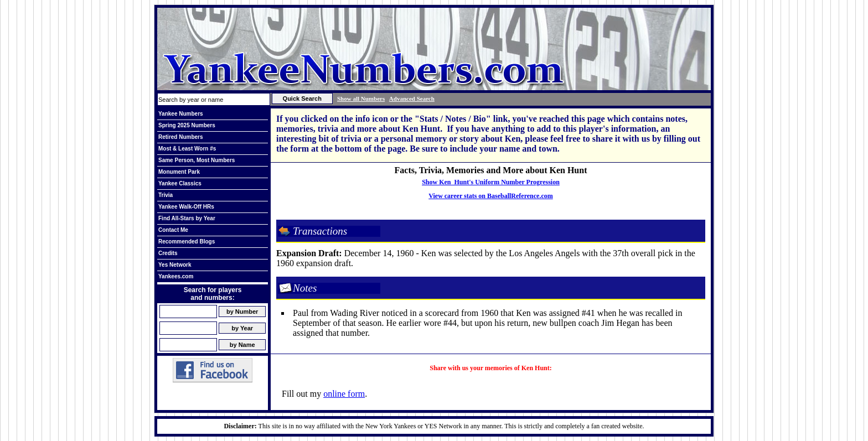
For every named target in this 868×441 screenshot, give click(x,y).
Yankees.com (176, 276)
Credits (168, 253)
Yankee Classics (180, 183)
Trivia (166, 195)
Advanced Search (412, 98)
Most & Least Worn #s (187, 149)
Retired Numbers (181, 137)
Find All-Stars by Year (187, 218)
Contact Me (173, 230)
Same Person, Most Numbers (197, 160)
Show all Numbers (361, 98)
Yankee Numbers (181, 114)
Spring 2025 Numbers (187, 125)
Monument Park (179, 172)
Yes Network (175, 265)
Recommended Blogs (187, 242)
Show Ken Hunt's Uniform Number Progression (491, 182)
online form (344, 394)
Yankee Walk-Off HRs (186, 207)
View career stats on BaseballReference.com (491, 196)
